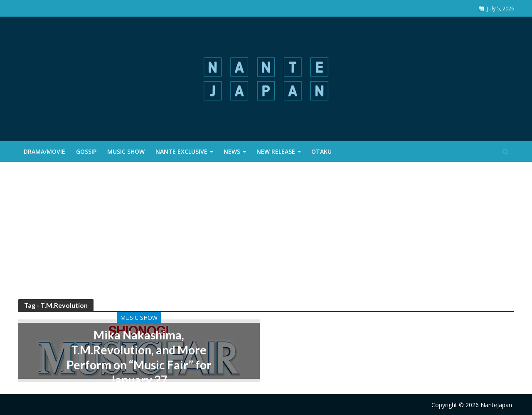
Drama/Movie (44, 151)
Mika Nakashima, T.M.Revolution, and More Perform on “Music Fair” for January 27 (139, 357)
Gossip (86, 151)
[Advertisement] (266, 237)
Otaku (321, 151)
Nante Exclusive (181, 151)
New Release (276, 151)
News (232, 151)
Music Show (126, 151)
